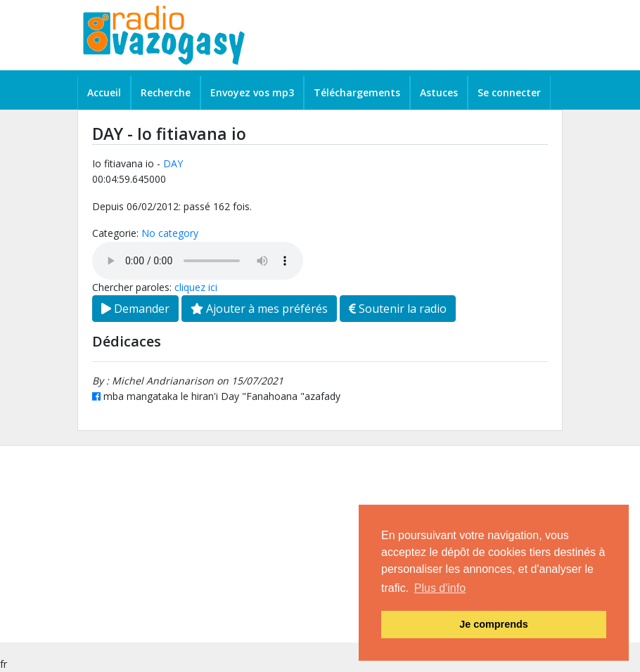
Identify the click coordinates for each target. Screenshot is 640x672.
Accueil (104, 92)
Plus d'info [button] (440, 588)
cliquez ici (196, 287)
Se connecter (509, 92)
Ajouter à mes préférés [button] (259, 309)
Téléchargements (357, 92)
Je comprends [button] (494, 624)
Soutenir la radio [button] (398, 309)
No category (170, 233)
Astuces (439, 92)
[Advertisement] (320, 544)
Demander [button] (135, 309)
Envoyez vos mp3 (252, 92)
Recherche (166, 92)
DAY (173, 163)
